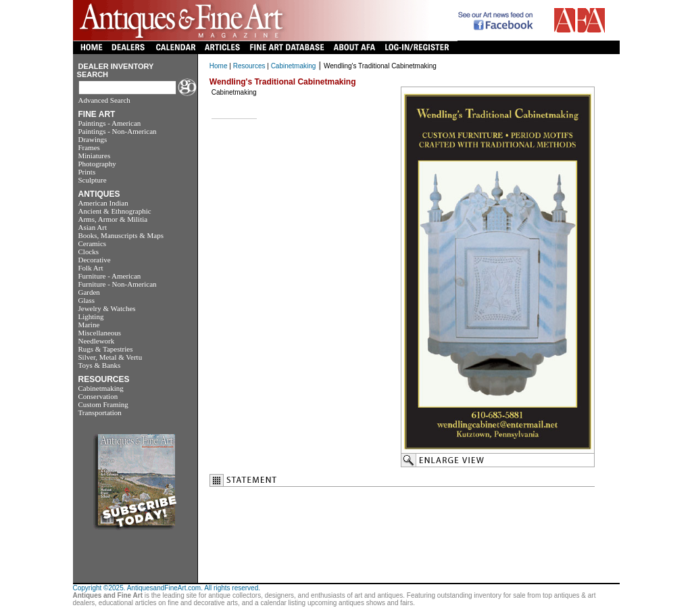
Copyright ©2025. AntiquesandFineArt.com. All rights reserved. (167, 588)
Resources (249, 66)
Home (219, 66)
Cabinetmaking (294, 66)
